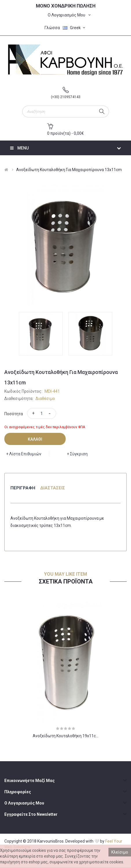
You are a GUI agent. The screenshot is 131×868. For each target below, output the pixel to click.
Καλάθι (35, 439)
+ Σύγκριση (77, 454)
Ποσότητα (14, 414)
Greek (75, 28)
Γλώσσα (52, 28)
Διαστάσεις (53, 488)
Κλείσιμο (120, 852)
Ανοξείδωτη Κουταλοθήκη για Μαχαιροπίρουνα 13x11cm (69, 170)
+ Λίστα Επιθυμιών (24, 454)
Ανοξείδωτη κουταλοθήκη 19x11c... (65, 736)
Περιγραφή (23, 488)
